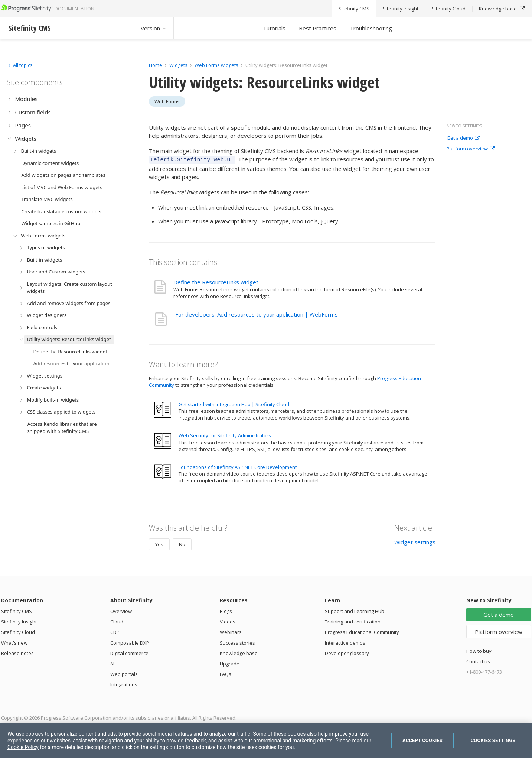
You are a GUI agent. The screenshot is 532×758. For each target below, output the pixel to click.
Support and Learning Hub (355, 610)
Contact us (478, 660)
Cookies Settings (493, 740)
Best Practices (318, 28)
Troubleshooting (371, 28)
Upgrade (230, 663)
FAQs (226, 673)
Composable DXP (130, 642)
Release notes (17, 652)
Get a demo (463, 138)
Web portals (124, 673)
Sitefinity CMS (17, 610)
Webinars (231, 631)
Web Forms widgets (216, 65)
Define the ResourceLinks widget (216, 281)
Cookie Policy (23, 747)
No (182, 543)
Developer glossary (347, 652)
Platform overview (471, 149)
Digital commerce (129, 652)
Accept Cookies (422, 740)
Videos (228, 621)
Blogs (226, 610)
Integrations (124, 683)
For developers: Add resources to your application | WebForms (257, 313)
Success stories (237, 642)
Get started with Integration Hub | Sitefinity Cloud (234, 403)
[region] (266, 741)
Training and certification (353, 621)
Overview (121, 610)
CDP (115, 631)
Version (154, 28)
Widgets (178, 65)
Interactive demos (345, 642)
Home (156, 65)
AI (112, 663)
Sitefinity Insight (19, 621)
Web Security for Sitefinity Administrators (225, 434)
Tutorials (274, 28)
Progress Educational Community (362, 631)
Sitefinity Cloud (18, 631)
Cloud (117, 621)
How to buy (479, 650)
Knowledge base (239, 652)
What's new (14, 642)
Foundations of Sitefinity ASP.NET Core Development (238, 466)
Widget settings (415, 541)
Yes (159, 543)
